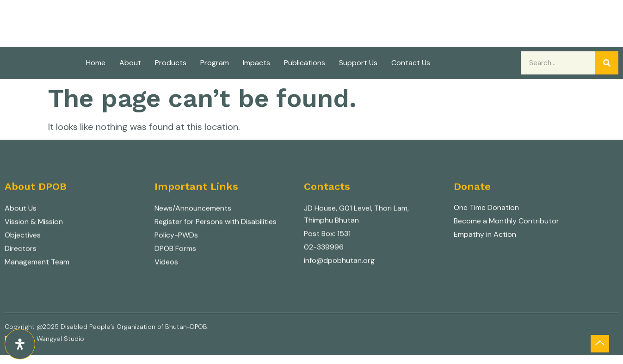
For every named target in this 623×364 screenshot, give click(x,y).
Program (215, 63)
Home (96, 63)
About (130, 63)
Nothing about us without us (127, 24)
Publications (305, 63)
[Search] (607, 63)
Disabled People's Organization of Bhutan (180, 10)
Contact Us (411, 63)
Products (171, 63)
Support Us (358, 63)
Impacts (256, 63)
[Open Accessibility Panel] (20, 344)
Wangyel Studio (60, 341)
